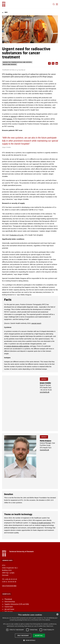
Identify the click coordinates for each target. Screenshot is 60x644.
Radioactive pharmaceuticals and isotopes (17, 62)
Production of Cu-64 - (17, 235)
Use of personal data (9, 586)
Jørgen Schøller (45, 383)
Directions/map (10, 602)
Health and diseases (10, 64)
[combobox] (57, 614)
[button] (57, 4)
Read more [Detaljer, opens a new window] (50, 626)
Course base (9, 607)
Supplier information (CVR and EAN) (17, 604)
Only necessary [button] (23, 636)
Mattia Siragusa (45, 441)
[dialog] (30, 628)
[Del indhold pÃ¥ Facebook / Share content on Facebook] (49, 63)
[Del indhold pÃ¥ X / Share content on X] (57, 63)
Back (5, 12)
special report (36, 323)
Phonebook (8, 599)
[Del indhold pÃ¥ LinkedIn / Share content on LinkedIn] (53, 63)
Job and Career (9, 609)
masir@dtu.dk (44, 450)
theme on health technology (41, 523)
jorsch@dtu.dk (45, 392)
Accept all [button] (39, 636)
